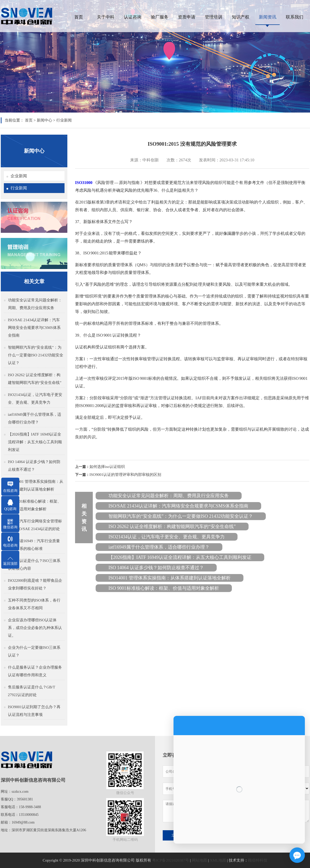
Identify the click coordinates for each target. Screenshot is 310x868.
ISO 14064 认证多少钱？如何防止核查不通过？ (34, 466)
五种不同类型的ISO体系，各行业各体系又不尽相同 (34, 604)
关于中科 (106, 17)
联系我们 (295, 17)
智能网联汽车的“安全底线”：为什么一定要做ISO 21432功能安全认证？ (36, 355)
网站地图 (199, 860)
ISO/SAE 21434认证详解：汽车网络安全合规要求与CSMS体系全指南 (34, 328)
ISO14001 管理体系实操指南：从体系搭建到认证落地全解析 (36, 485)
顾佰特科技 (258, 860)
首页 (79, 17)
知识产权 (241, 17)
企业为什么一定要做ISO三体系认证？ (34, 651)
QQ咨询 (10, 509)
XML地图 (218, 860)
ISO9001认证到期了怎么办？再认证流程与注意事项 (34, 711)
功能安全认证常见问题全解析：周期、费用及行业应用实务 (35, 304)
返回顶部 (10, 564)
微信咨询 (10, 527)
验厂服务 (160, 17)
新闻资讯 (268, 17)
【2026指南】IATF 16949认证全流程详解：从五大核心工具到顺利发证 (35, 442)
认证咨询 (133, 17)
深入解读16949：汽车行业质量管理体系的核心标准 (34, 545)
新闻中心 (44, 120)
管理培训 (214, 17)
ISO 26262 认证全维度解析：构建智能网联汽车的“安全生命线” (35, 379)
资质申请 (187, 17)
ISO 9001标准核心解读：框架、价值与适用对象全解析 (35, 505)
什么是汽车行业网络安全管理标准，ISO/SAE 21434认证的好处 (35, 525)
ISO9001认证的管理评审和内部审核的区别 (125, 475)
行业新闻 (64, 120)
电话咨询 (10, 545)
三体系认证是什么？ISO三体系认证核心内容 (34, 565)
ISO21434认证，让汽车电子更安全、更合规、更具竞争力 (35, 399)
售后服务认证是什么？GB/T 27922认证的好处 (32, 691)
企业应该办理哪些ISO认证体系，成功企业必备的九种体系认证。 (35, 628)
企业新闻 (19, 176)
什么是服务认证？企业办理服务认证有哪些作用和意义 (35, 671)
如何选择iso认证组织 (107, 467)
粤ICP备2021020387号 (171, 860)
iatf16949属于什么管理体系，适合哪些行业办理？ (35, 418)
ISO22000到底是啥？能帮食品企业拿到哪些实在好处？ (35, 584)
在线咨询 (10, 491)
